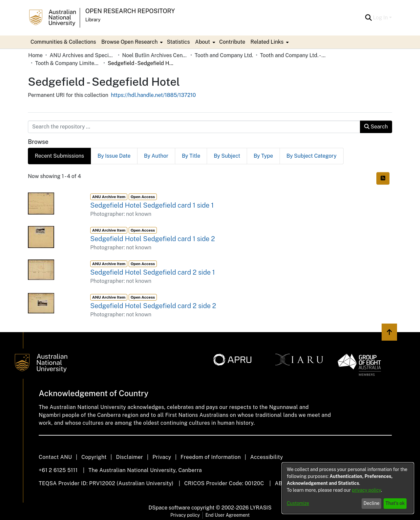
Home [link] (35, 55)
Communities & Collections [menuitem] (63, 42)
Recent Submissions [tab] (59, 156)
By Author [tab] (156, 156)
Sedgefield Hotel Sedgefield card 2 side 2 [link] (153, 306)
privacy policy (367, 490)
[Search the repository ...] (194, 127)
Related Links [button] (267, 42)
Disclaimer (129, 457)
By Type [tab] (263, 156)
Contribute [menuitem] (232, 42)
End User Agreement (228, 515)
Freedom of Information (210, 457)
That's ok (395, 503)
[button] (369, 18)
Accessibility (266, 457)
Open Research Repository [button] (130, 11)
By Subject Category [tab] (312, 156)
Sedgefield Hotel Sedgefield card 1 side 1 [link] (152, 205)
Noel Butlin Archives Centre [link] (155, 55)
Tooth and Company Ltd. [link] (224, 55)
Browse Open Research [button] (130, 42)
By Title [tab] (191, 156)
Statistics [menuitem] (178, 42)
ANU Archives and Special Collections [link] (82, 55)
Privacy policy (185, 515)
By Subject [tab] (227, 156)
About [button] (203, 42)
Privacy (162, 457)
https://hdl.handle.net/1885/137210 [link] (153, 95)
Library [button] (93, 20)
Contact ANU (55, 457)
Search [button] (376, 127)
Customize (298, 503)
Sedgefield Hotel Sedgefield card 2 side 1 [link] (153, 272)
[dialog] (348, 488)
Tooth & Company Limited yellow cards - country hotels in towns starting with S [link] (68, 63)
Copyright (94, 457)
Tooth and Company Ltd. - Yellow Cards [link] (293, 55)
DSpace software (169, 508)
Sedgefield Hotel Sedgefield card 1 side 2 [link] (153, 239)
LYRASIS (261, 508)
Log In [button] (381, 18)
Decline (372, 503)
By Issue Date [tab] (114, 156)
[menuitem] (132, 42)
